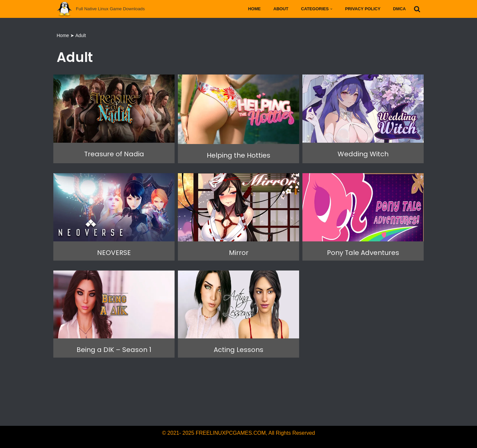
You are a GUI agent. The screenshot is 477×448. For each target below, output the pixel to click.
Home (254, 9)
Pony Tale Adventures (363, 253)
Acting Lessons (238, 350)
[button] (331, 9)
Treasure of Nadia (114, 154)
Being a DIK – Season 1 (114, 350)
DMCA (399, 9)
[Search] (417, 9)
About (281, 9)
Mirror (239, 253)
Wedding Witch (363, 154)
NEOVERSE (114, 253)
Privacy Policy (363, 9)
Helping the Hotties (238, 155)
